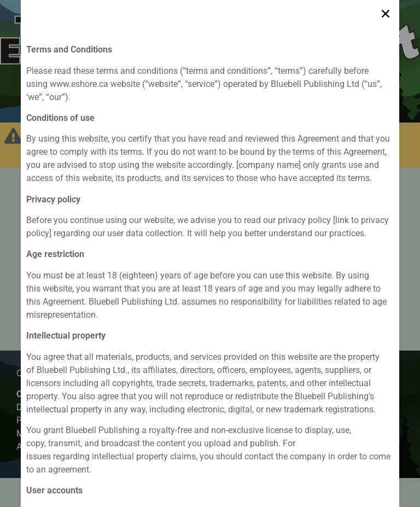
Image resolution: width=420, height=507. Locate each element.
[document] (210, 254)
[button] (386, 11)
